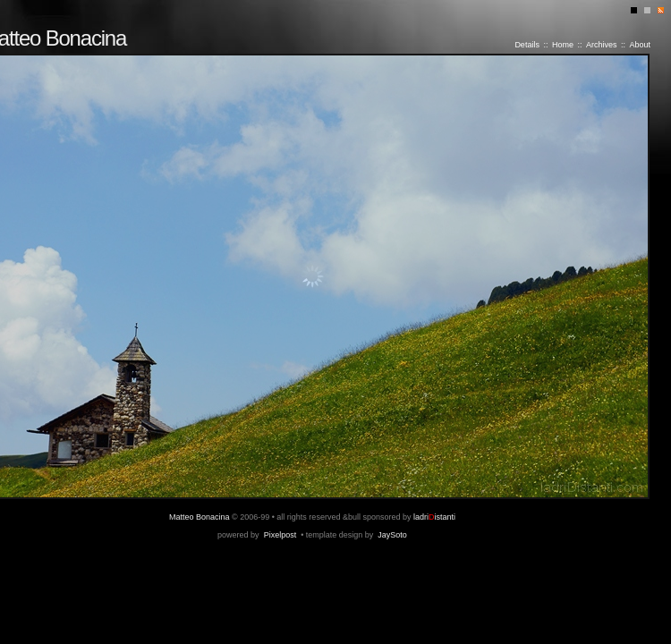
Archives (602, 45)
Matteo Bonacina (200, 517)
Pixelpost (280, 535)
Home (563, 45)
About (640, 45)
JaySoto (392, 535)
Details (527, 45)
